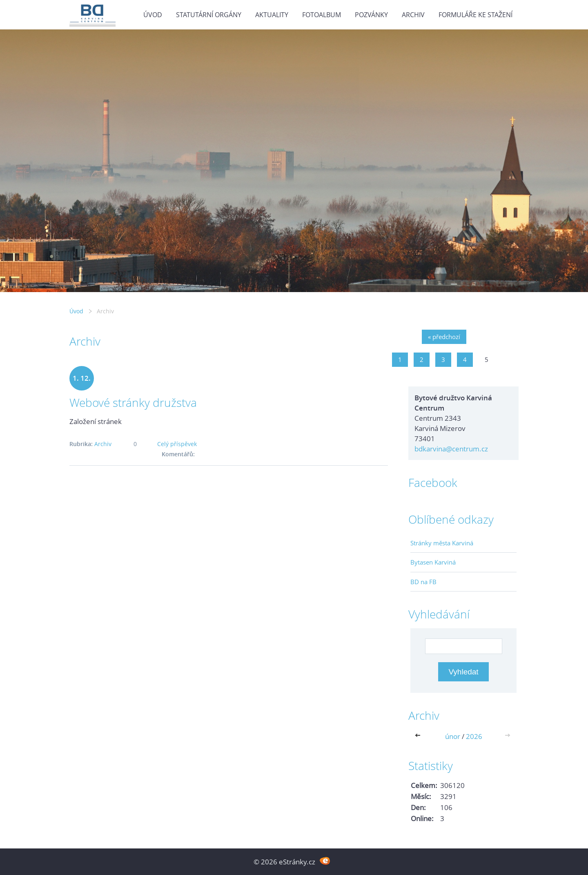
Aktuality (272, 15)
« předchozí (444, 337)
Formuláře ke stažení (476, 15)
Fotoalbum (322, 15)
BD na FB (423, 582)
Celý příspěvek (177, 444)
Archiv (413, 15)
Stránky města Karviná (442, 543)
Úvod (153, 15)
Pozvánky (371, 15)
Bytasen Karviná (433, 562)
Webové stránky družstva (133, 402)
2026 (474, 736)
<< (419, 736)
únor (453, 736)
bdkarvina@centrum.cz (451, 449)
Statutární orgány (209, 15)
